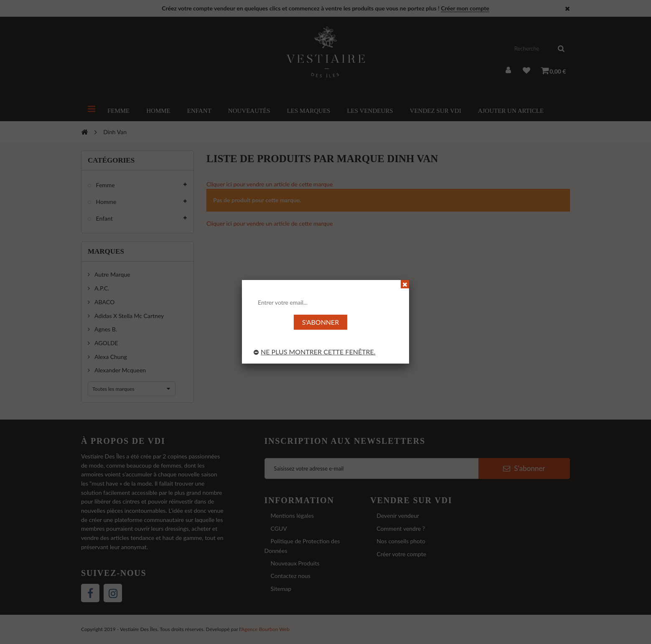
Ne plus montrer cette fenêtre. (315, 352)
